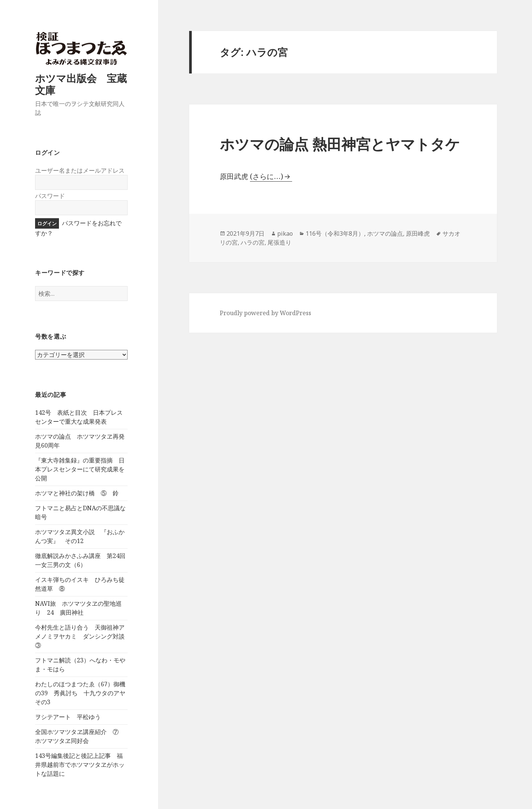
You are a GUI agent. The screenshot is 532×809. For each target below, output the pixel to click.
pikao (285, 233)
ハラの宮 (253, 242)
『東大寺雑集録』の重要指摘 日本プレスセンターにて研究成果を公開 (80, 469)
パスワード (50, 196)
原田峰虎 (418, 233)
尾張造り (279, 242)
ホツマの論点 (385, 233)
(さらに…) (267, 176)
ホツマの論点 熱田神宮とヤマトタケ (340, 144)
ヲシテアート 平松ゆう (68, 717)
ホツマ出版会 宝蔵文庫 (81, 84)
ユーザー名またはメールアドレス (80, 170)
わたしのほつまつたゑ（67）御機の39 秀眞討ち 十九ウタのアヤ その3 (83, 693)
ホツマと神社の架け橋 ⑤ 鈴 (77, 493)
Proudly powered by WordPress (265, 313)
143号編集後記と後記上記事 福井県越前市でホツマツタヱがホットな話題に (80, 765)
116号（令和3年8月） (335, 233)
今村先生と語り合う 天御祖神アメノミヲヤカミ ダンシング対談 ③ (83, 636)
